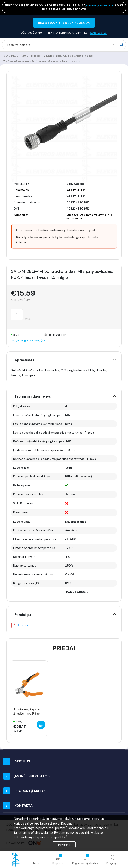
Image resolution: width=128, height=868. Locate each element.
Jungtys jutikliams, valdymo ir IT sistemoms (61, 61)
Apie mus (22, 761)
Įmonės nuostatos (32, 776)
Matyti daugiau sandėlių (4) (28, 340)
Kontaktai (24, 806)
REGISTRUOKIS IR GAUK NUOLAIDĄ (64, 23)
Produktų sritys (30, 791)
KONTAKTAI (99, 33)
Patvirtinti (64, 845)
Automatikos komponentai (21, 61)
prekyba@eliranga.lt (100, 6)
